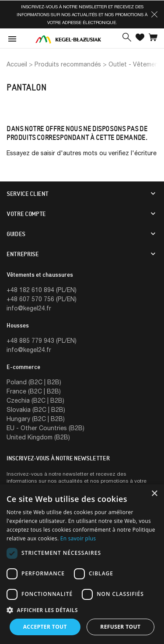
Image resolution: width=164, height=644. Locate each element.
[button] (154, 14)
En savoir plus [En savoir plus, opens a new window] (78, 538)
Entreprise (23, 254)
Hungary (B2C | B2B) (36, 419)
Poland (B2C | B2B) (34, 382)
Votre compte (26, 214)
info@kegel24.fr (29, 308)
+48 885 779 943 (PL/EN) (42, 340)
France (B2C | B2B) (34, 391)
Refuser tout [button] (120, 627)
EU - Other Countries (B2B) (45, 428)
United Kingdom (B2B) (38, 437)
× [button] (154, 494)
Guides (16, 234)
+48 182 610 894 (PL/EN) (42, 290)
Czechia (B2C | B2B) (35, 400)
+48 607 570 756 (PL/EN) (42, 299)
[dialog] (82, 564)
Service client (28, 194)
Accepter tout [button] (45, 627)
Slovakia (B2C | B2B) (36, 409)
